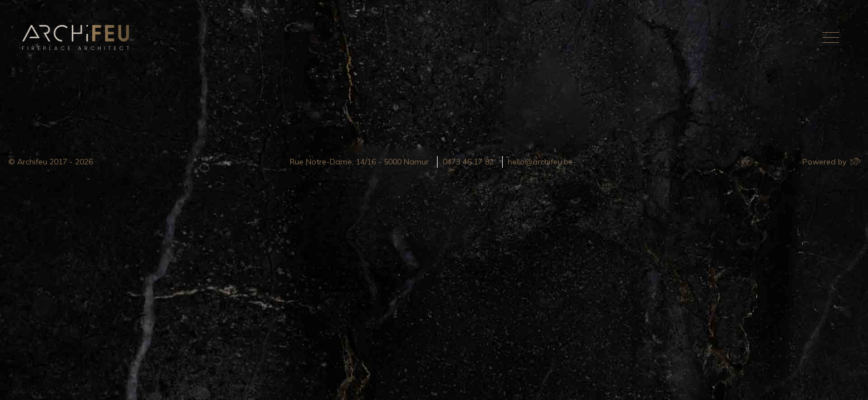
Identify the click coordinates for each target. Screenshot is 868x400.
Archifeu (78, 37)
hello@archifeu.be (540, 162)
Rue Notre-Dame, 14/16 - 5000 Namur (359, 162)
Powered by (831, 162)
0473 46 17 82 (468, 162)
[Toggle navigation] (831, 37)
